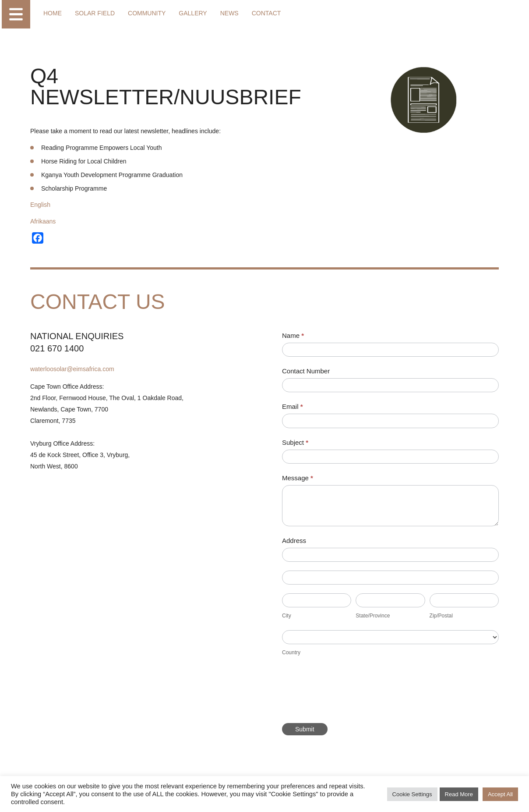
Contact (266, 13)
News (229, 13)
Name (293, 335)
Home (53, 13)
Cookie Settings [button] (412, 794)
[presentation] (349, 693)
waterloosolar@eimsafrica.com (72, 369)
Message (298, 478)
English (40, 205)
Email (293, 406)
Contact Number (306, 371)
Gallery (193, 13)
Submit (305, 729)
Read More (459, 794)
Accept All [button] (500, 794)
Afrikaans (43, 221)
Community (147, 13)
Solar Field (95, 13)
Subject (295, 442)
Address (294, 541)
